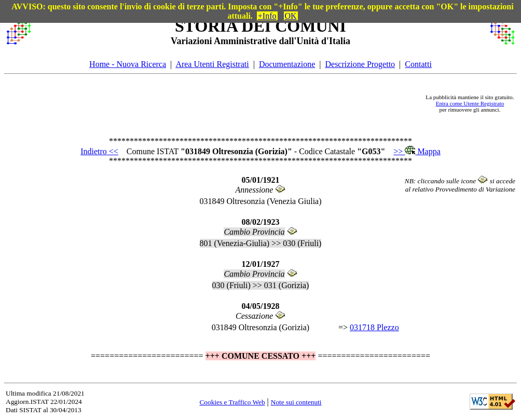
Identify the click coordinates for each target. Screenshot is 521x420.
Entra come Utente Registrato (470, 103)
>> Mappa (417, 151)
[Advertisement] (228, 103)
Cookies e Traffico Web (232, 402)
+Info (267, 16)
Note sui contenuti (296, 402)
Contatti (418, 64)
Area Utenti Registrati (212, 64)
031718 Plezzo (374, 327)
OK (291, 16)
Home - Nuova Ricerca (128, 64)
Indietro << (99, 151)
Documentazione (287, 64)
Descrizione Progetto (360, 64)
